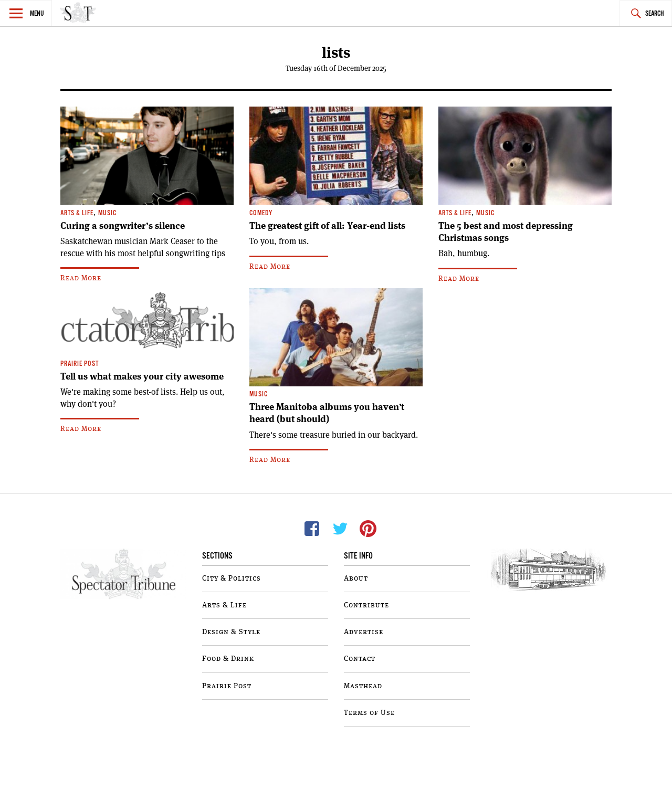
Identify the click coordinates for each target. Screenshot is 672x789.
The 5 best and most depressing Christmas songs (506, 232)
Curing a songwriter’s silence (123, 226)
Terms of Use (369, 713)
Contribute (366, 605)
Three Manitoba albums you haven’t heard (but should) (327, 413)
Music (107, 213)
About (356, 578)
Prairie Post (80, 364)
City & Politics (232, 578)
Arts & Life (77, 213)
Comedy (261, 213)
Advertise (364, 632)
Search (655, 14)
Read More (81, 278)
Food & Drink (228, 659)
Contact (360, 659)
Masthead (363, 686)
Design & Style (231, 632)
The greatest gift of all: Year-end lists (327, 226)
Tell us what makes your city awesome (142, 376)
